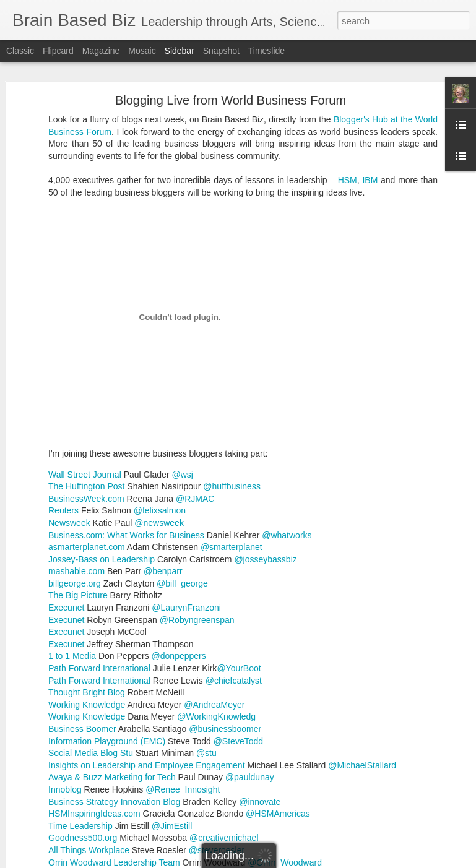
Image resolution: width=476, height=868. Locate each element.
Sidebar (180, 51)
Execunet (66, 508)
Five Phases (318, 761)
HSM (348, 80)
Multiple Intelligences (206, 771)
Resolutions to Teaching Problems (86, 771)
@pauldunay (250, 678)
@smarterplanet (232, 447)
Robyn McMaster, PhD (352, 745)
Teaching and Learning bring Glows (89, 827)
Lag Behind (438, 761)
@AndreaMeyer (214, 605)
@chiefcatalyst (234, 581)
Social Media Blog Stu (91, 653)
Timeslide (266, 51)
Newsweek (69, 423)
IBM (370, 80)
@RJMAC (195, 399)
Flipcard (58, 51)
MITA (151, 771)
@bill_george (182, 484)
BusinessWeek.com (86, 399)
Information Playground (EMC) (107, 642)
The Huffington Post (86, 387)
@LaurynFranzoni (186, 508)
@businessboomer (225, 629)
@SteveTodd (238, 642)
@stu (206, 653)
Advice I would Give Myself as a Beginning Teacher (115, 799)
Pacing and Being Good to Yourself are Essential (110, 744)
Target (400, 771)
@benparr (163, 471)
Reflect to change (285, 771)
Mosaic (142, 51)
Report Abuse (313, 861)
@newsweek (159, 423)
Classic (20, 51)
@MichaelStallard (362, 666)
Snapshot (221, 51)
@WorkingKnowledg (216, 617)
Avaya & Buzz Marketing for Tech (112, 678)
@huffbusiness (232, 387)
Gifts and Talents (379, 761)
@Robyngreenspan (197, 520)
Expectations (265, 761)
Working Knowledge (87, 605)
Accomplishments (201, 761)
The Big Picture (78, 496)
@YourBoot (239, 569)
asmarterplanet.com (88, 447)
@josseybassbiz (265, 460)
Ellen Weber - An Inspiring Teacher (87, 716)
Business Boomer (83, 629)
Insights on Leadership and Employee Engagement (147, 666)
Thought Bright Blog (87, 593)
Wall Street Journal (85, 375)
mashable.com (76, 471)
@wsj (182, 375)
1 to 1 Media (72, 557)
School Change (353, 771)
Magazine (101, 51)
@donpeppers (179, 557)
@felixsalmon (160, 411)
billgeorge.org (75, 484)
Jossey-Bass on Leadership (102, 460)
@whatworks (287, 436)
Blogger (277, 861)
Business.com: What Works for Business (126, 436)
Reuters (63, 411)
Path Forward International (99, 569)
